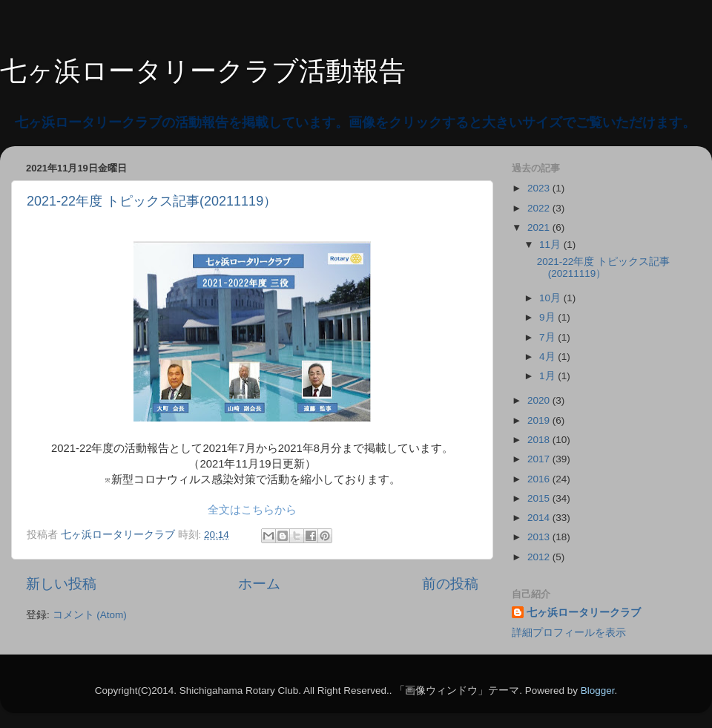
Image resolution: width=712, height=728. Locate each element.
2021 (540, 227)
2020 (540, 400)
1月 (548, 376)
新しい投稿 (61, 584)
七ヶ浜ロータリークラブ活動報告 (203, 71)
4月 (548, 357)
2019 (540, 420)
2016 (540, 479)
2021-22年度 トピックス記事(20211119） (152, 201)
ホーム (259, 584)
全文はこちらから (252, 510)
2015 (540, 498)
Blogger (598, 691)
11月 (551, 245)
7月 (548, 337)
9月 (548, 317)
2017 (540, 459)
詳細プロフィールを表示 (569, 633)
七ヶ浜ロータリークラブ (584, 613)
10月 (551, 298)
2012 (540, 557)
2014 (540, 518)
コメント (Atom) (90, 615)
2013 (540, 537)
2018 (540, 440)
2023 (540, 188)
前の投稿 (450, 584)
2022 (540, 208)
